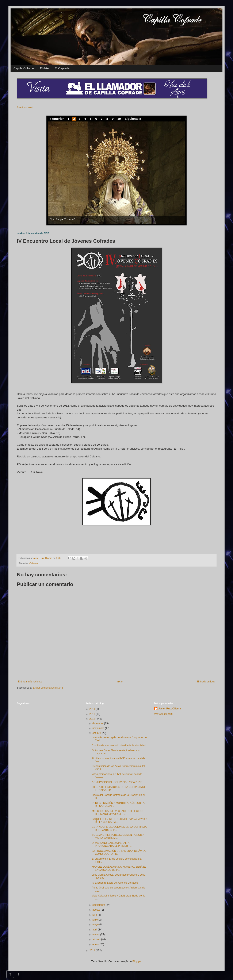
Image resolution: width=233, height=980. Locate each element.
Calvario (34, 563)
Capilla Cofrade (24, 68)
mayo (96, 925)
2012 (93, 719)
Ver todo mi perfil (164, 714)
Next (30, 108)
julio (95, 915)
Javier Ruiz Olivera (43, 558)
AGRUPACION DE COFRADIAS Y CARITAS (117, 782)
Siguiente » (133, 119)
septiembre (99, 905)
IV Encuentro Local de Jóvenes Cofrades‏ (115, 883)
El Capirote (62, 68)
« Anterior (57, 119)
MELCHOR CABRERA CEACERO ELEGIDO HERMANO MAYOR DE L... (117, 813)
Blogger (137, 961)
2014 (93, 709)
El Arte (44, 68)
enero (96, 944)
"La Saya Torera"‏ (62, 219)
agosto (97, 910)
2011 (93, 950)
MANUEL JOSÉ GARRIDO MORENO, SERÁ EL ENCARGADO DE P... (119, 868)
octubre (97, 733)
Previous (22, 108)
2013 (93, 714)
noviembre (99, 728)
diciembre (98, 723)
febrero (97, 939)
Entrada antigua (206, 682)
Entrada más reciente (30, 682)
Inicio (120, 682)
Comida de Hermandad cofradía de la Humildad (119, 745)
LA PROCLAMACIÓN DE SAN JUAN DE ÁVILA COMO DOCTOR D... (119, 852)
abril (95, 930)
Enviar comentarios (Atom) (48, 688)
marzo (96, 934)
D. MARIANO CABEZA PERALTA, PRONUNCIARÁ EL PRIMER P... (112, 844)
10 (119, 119)
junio (96, 920)
